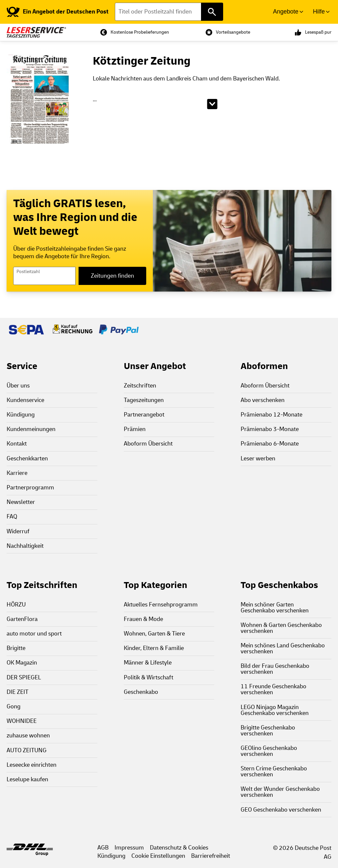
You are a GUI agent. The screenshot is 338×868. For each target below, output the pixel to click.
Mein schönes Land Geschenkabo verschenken (283, 649)
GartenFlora (22, 619)
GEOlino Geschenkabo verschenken (269, 751)
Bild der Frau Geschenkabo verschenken (275, 669)
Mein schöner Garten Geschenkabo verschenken (275, 608)
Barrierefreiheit (211, 856)
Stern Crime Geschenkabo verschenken (274, 772)
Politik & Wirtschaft (149, 678)
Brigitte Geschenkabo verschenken (268, 731)
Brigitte (16, 648)
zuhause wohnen (28, 736)
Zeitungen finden (112, 276)
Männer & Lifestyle (148, 663)
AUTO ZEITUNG (27, 750)
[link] (58, 12)
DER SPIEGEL (24, 678)
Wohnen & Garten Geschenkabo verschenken (281, 628)
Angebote (286, 12)
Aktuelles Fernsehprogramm (161, 605)
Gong (14, 707)
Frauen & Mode (143, 619)
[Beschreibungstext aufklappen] (212, 104)
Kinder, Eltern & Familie (154, 648)
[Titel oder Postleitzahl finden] (169, 12)
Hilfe (319, 12)
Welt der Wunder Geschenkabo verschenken (280, 792)
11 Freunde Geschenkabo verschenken (273, 689)
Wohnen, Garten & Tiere (154, 634)
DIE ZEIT (17, 692)
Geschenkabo (141, 692)
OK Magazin (22, 663)
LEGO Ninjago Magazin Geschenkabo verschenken (275, 710)
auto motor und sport (34, 634)
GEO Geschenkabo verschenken (281, 810)
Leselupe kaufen (27, 779)
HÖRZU (16, 605)
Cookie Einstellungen (158, 856)
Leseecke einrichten (32, 765)
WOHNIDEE (22, 721)
